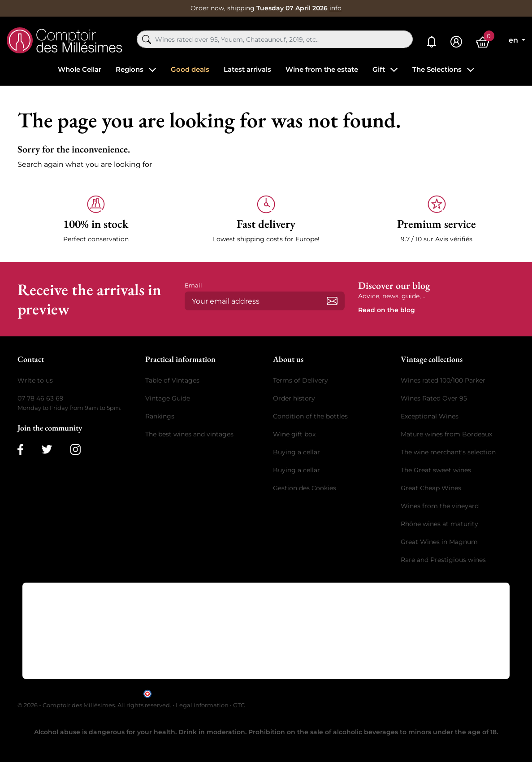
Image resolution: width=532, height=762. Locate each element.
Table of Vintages (172, 380)
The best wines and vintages (189, 434)
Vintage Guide (168, 398)
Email (193, 285)
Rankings (160, 416)
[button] (96, 220)
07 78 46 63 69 (41, 398)
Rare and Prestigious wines (443, 560)
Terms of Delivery (301, 380)
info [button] (335, 8)
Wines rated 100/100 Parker (443, 380)
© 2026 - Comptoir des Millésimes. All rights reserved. (95, 705)
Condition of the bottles (310, 416)
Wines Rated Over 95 (434, 398)
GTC (239, 705)
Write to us (35, 380)
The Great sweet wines (436, 470)
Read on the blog (387, 310)
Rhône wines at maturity (439, 524)
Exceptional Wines (430, 416)
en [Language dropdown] (514, 40)
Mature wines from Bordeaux (446, 434)
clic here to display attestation (347, 693)
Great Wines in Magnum (439, 542)
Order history (294, 398)
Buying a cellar (296, 452)
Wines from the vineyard (440, 506)
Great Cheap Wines (431, 488)
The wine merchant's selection (448, 452)
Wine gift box (294, 434)
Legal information (202, 705)
